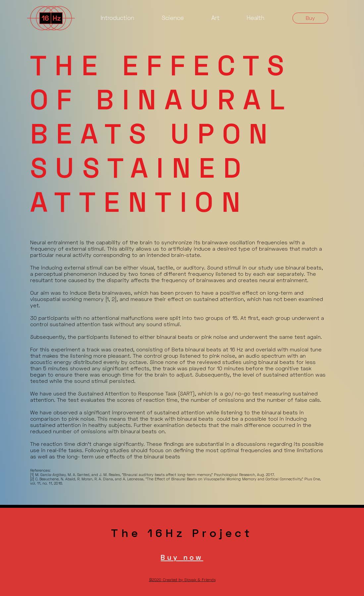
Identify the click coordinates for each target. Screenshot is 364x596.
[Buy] (310, 18)
